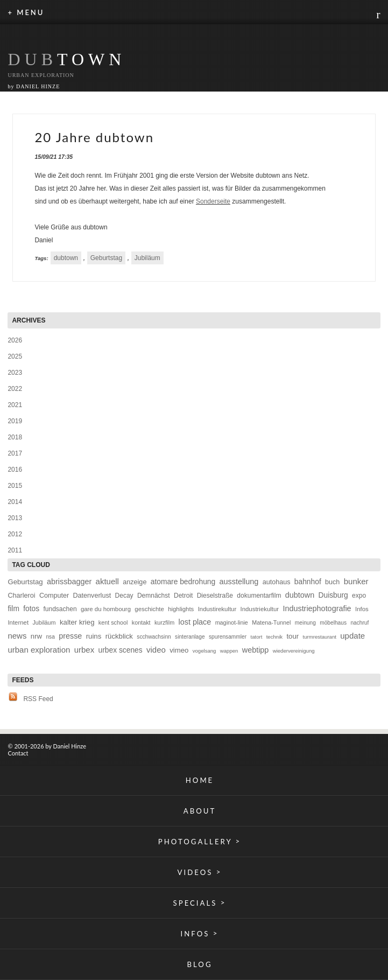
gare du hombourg (106, 609)
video (156, 650)
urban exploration (39, 650)
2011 (15, 550)
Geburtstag (106, 258)
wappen (229, 651)
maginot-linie (232, 622)
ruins (94, 636)
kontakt (141, 622)
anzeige (135, 582)
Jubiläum (147, 258)
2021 (15, 405)
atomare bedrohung (183, 582)
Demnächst (154, 596)
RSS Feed (38, 699)
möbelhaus (333, 623)
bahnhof (308, 582)
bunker (356, 581)
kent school (113, 622)
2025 (15, 356)
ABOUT (200, 811)
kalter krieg (77, 622)
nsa (50, 637)
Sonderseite (213, 201)
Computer (54, 596)
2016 (15, 470)
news (17, 636)
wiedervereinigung (294, 651)
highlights (181, 609)
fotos (31, 609)
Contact (18, 753)
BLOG (199, 964)
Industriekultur (260, 609)
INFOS (200, 933)
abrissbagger (69, 582)
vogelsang (204, 651)
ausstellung (239, 582)
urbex (84, 650)
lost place (195, 622)
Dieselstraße (215, 596)
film (13, 609)
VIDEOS (200, 872)
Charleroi (21, 596)
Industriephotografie (317, 608)
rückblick (119, 636)
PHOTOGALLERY (200, 841)
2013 (15, 518)
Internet (18, 622)
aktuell (107, 581)
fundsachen (60, 609)
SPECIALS (200, 903)
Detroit (183, 596)
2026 (15, 340)
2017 (15, 453)
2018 (15, 437)
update (352, 636)
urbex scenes (121, 650)
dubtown (66, 258)
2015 (15, 486)
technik (274, 637)
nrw (36, 636)
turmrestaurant (320, 637)
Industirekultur (217, 609)
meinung (305, 623)
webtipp (256, 650)
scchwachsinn (154, 637)
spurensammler (228, 637)
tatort (256, 637)
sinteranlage (190, 637)
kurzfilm (164, 622)
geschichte (149, 609)
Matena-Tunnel (271, 622)
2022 (15, 389)
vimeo (179, 650)
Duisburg (333, 595)
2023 (15, 373)
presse (70, 636)
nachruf (359, 623)
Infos (362, 609)
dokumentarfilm (259, 596)
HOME (200, 780)
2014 (15, 502)
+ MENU (26, 12)
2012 (15, 534)
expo (359, 596)
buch (332, 582)
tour (292, 636)
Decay (124, 596)
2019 (15, 421)
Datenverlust (92, 596)
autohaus (277, 582)
